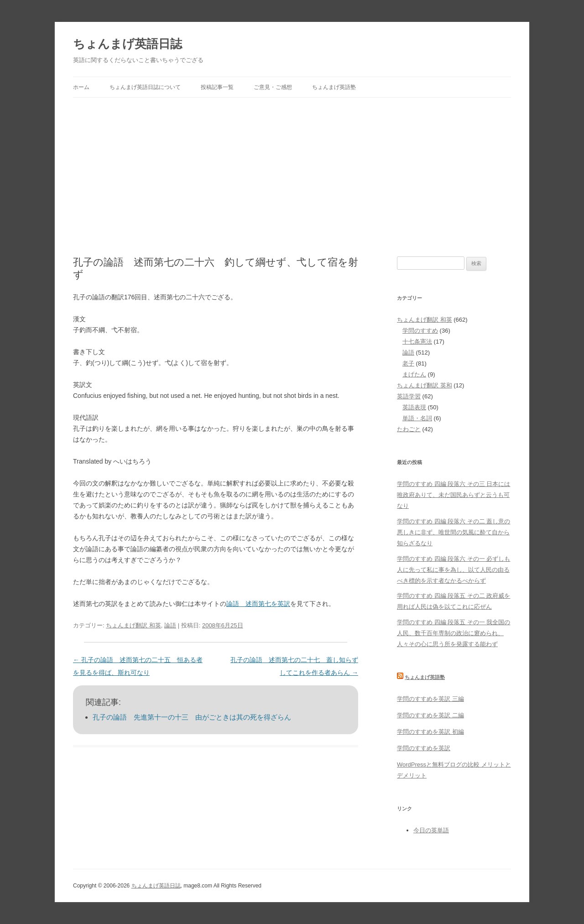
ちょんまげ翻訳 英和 (425, 385)
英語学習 (409, 396)
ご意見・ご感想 (273, 87)
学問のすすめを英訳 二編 (430, 715)
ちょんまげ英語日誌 (128, 44)
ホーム (81, 87)
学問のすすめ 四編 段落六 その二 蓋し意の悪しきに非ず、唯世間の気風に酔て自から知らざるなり (454, 532)
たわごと (409, 429)
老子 (408, 363)
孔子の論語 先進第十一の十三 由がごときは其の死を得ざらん (192, 717)
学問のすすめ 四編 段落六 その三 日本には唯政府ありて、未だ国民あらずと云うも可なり (454, 495)
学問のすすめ (420, 331)
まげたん (414, 374)
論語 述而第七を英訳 (258, 604)
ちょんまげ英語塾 (334, 87)
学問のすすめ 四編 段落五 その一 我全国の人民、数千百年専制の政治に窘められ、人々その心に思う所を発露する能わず (454, 633)
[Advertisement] (292, 166)
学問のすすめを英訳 (424, 748)
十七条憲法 (417, 342)
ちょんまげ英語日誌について (145, 87)
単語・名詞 (417, 418)
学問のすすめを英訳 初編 (430, 732)
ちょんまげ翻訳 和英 (133, 625)
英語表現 (414, 407)
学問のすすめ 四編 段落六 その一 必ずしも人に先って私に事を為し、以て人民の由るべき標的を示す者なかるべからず (454, 570)
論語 (170, 625)
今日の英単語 (431, 830)
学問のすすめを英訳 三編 (430, 699)
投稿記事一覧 (217, 87)
